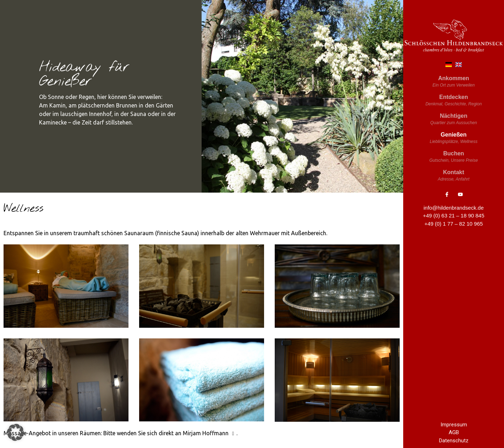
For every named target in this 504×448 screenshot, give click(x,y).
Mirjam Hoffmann (210, 433)
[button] (16, 432)
